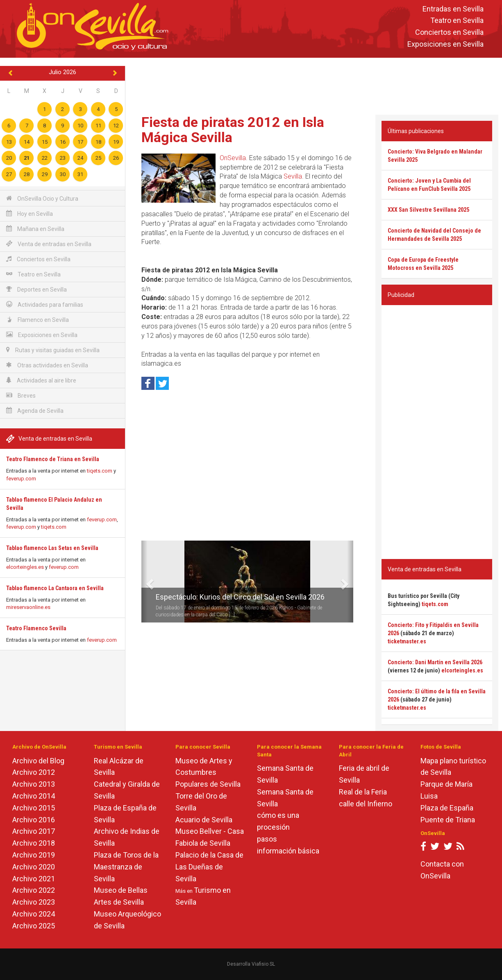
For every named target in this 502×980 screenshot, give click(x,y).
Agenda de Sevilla (35, 411)
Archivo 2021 (34, 879)
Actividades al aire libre (41, 380)
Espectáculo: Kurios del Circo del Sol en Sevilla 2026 (240, 597)
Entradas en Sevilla (453, 9)
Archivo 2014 (34, 796)
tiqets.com (100, 471)
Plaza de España (447, 808)
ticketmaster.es (407, 641)
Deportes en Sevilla (36, 289)
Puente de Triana (448, 820)
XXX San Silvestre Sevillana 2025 (428, 210)
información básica (288, 851)
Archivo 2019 (34, 855)
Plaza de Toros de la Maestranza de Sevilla (126, 867)
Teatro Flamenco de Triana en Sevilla (53, 459)
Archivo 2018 (34, 843)
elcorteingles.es (25, 567)
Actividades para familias (45, 304)
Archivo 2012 (34, 772)
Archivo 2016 (34, 820)
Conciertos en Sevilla (449, 33)
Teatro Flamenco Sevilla (36, 628)
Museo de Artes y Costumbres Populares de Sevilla (208, 773)
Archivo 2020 (34, 867)
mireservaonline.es (28, 607)
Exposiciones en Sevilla (445, 44)
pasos (267, 839)
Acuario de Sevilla (204, 820)
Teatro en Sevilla (457, 21)
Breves (21, 395)
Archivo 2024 (34, 914)
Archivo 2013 (34, 784)
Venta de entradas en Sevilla (49, 244)
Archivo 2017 (34, 831)
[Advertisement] (314, 84)
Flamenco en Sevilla (37, 320)
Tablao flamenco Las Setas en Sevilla (52, 548)
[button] (144, 582)
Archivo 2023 (34, 902)
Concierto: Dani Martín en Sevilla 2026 (435, 662)
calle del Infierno (366, 804)
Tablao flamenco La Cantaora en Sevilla (55, 588)
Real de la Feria (363, 792)
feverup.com (21, 479)
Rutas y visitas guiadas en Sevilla (53, 350)
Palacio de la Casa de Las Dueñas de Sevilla (209, 867)
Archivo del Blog (38, 761)
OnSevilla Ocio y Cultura (42, 198)
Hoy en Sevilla (30, 214)
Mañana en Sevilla (35, 229)
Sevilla (293, 176)
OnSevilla (233, 158)
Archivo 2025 (34, 926)
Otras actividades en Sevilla (47, 365)
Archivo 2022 (34, 890)
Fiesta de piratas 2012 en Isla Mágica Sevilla (233, 130)
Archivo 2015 (34, 808)
